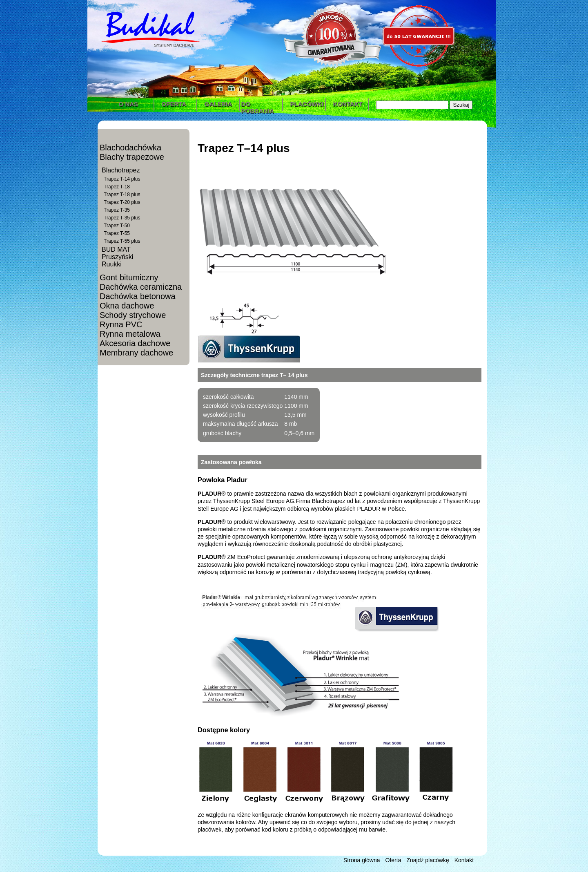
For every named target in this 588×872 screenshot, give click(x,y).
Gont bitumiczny (129, 277)
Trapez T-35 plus (122, 218)
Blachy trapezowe (132, 157)
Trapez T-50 (117, 226)
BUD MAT (116, 249)
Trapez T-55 (117, 233)
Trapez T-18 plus (122, 195)
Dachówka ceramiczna (141, 287)
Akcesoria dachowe (135, 343)
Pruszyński (117, 257)
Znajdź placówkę (428, 860)
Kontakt (464, 860)
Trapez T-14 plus (122, 179)
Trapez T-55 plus (122, 241)
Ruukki (112, 264)
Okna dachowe (127, 306)
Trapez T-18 (117, 187)
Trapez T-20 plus (122, 202)
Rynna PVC (121, 324)
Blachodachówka (130, 148)
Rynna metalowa (130, 334)
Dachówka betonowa (138, 296)
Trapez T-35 (117, 210)
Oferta (393, 860)
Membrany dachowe (136, 353)
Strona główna (362, 860)
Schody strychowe (133, 315)
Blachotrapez (121, 170)
